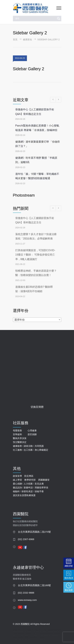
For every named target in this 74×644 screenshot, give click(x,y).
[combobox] (37, 320)
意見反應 (39, 484)
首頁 (15, 40)
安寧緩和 (17, 434)
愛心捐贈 (17, 484)
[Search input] (35, 19)
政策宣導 (17, 476)
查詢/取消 (69, 578)
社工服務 (17, 450)
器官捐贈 (32, 434)
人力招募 (28, 484)
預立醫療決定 (20, 442)
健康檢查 (17, 446)
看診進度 (69, 590)
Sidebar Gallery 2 (29, 69)
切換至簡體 (37, 407)
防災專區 (29, 476)
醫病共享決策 (20, 438)
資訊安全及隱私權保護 (24, 495)
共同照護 (39, 446)
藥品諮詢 (17, 488)
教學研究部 (30, 480)
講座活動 (28, 446)
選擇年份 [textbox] (20, 320)
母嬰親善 (17, 431)
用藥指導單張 (41, 488)
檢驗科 (16, 491)
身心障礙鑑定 (41, 450)
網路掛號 (69, 566)
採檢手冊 (39, 491)
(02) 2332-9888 (26, 593)
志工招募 (28, 450)
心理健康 (32, 431)
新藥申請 (28, 488)
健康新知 (27, 40)
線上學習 (17, 480)
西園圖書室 (44, 480)
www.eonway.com (27, 600)
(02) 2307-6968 (26, 539)
